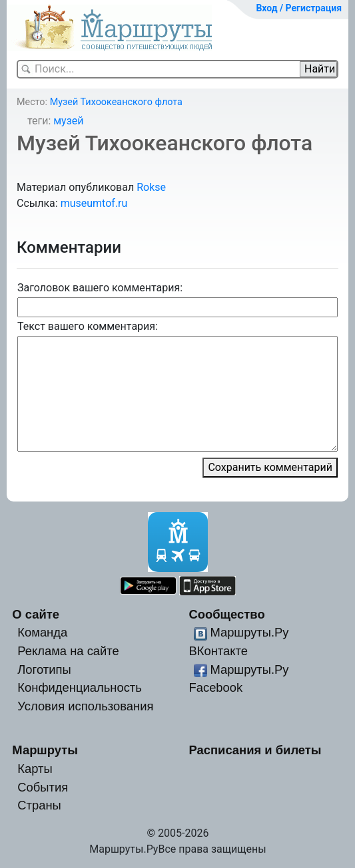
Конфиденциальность (80, 687)
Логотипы (44, 669)
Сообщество (226, 614)
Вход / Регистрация (299, 8)
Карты (35, 769)
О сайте (36, 614)
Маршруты (45, 750)
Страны (39, 805)
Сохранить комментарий (270, 467)
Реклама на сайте (68, 651)
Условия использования (85, 706)
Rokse (151, 187)
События (43, 787)
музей (68, 121)
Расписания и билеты (255, 750)
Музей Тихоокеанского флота (116, 102)
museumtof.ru (94, 203)
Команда (42, 632)
